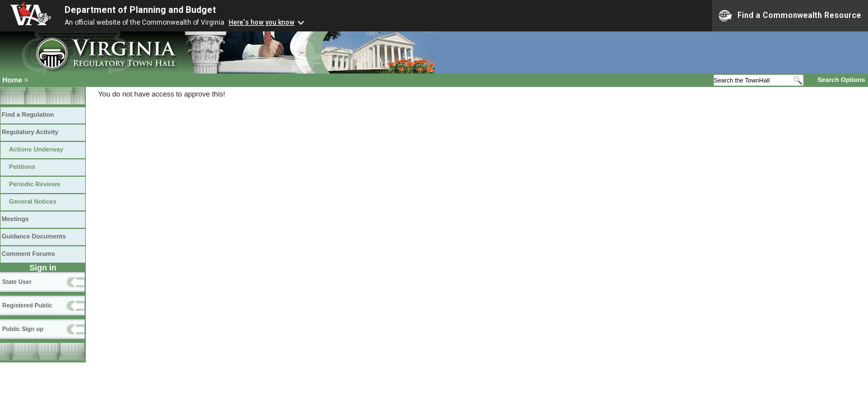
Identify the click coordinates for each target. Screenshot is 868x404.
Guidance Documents (34, 236)
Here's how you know (262, 22)
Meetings (15, 219)
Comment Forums (28, 254)
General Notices (33, 201)
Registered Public (27, 305)
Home (12, 80)
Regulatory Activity (30, 132)
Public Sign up (23, 329)
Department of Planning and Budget (140, 10)
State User (17, 282)
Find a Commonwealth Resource (790, 16)
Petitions (22, 167)
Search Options (841, 80)
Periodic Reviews (35, 184)
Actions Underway (36, 149)
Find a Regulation (28, 114)
